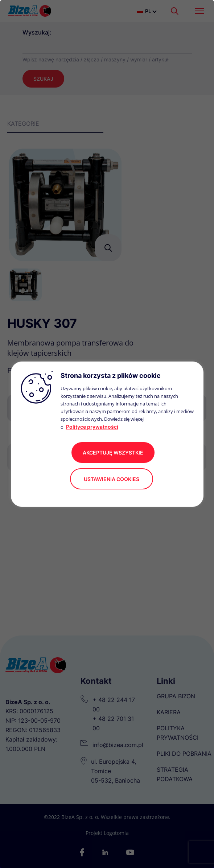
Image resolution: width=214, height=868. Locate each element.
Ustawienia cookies (112, 479)
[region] (107, 434)
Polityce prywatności (92, 427)
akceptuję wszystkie (113, 453)
